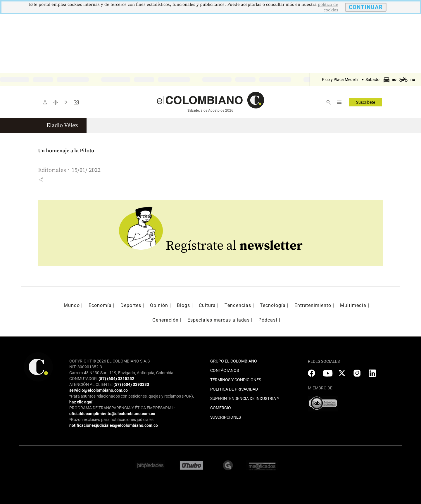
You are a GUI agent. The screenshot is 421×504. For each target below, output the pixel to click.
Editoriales (52, 170)
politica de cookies (328, 7)
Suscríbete (366, 102)
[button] (41, 179)
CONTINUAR (366, 7)
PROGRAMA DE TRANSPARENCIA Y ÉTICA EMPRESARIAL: (122, 408)
